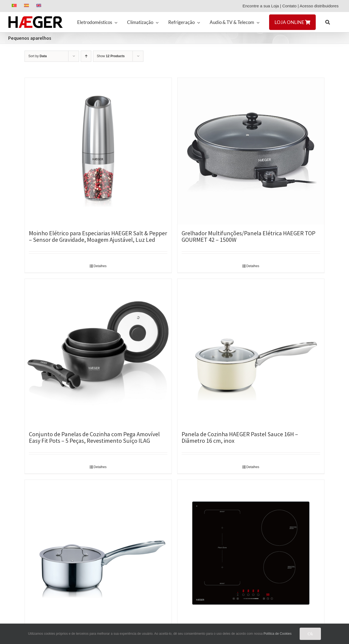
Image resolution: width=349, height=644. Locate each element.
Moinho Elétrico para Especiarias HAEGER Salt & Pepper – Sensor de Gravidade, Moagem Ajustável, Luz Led (98, 236)
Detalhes (100, 266)
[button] (328, 22)
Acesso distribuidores (320, 6)
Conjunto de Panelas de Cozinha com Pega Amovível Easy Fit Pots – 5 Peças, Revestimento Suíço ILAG (94, 437)
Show (111, 56)
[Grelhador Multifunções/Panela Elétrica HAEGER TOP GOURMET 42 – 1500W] (251, 151)
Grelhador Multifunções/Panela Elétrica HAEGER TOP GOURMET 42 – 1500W (249, 236)
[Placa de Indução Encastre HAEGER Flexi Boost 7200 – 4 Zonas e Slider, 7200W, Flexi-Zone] (251, 553)
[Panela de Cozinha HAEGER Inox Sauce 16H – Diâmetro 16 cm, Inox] (98, 553)
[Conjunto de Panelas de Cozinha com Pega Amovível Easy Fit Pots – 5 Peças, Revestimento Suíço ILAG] (98, 352)
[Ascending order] (86, 56)
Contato (289, 6)
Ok (310, 634)
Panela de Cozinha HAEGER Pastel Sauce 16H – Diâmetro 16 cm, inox (240, 437)
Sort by (37, 56)
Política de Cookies (278, 634)
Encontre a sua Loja (261, 6)
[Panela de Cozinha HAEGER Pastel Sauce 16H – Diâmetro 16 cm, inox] (251, 352)
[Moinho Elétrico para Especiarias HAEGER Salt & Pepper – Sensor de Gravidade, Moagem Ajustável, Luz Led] (98, 151)
